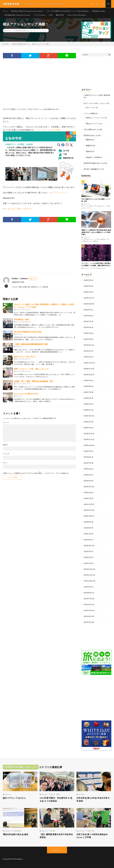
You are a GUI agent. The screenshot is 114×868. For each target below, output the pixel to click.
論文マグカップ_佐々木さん (25, 357)
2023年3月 (87, 482)
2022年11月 (88, 505)
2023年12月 (88, 430)
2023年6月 (87, 465)
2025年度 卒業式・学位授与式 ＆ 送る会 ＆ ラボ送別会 (56, 792)
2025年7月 (87, 320)
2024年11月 (88, 366)
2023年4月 (87, 476)
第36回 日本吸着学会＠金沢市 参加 (28, 332)
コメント (6, 423)
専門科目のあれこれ (91, 135)
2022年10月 (88, 511)
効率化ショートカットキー (95, 118)
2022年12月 (88, 499)
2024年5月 (87, 401)
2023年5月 (87, 470)
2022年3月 (87, 546)
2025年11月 (88, 297)
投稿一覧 (32, 279)
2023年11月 (88, 436)
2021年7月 (87, 592)
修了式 (53, 787)
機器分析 (89, 139)
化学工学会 (91, 824)
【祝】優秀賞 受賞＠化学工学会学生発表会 (56, 829)
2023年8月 (87, 453)
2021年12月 (88, 563)
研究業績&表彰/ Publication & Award (17, 15)
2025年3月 (87, 343)
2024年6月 (87, 395)
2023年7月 (87, 459)
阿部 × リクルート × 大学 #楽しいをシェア (31, 369)
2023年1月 (87, 494)
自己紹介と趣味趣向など (92, 168)
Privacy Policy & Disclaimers (77, 15)
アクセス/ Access (40, 15)
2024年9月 (87, 378)
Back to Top (57, 844)
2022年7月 (87, 528)
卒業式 (58, 787)
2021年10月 (88, 575)
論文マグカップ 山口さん (14, 791)
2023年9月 (87, 447)
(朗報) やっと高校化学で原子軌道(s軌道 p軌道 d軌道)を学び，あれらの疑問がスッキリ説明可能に (96, 231)
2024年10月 (88, 372)
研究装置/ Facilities (100, 11)
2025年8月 (87, 314)
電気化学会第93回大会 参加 (16, 827)
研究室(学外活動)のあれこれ (24, 31)
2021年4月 (87, 609)
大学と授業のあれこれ (91, 129)
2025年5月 (87, 331)
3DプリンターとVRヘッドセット (95, 104)
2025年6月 (87, 325)
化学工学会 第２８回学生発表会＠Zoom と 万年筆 (92, 829)
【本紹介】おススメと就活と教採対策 (97, 95)
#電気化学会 (18, 824)
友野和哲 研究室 (22, 863)
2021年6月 (87, 598)
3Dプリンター (91, 108)
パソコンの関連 (89, 114)
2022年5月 (87, 540)
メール (6, 454)
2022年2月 (87, 552)
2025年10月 (88, 302)
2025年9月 (87, 308)
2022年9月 (87, 517)
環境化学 (89, 151)
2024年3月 (87, 412)
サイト (5, 463)
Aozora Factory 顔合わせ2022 (26, 394)
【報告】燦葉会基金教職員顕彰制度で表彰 (31, 345)
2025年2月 (87, 349)
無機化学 (89, 145)
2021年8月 (87, 586)
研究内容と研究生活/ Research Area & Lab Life (27, 11)
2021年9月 (87, 581)
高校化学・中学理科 (93, 157)
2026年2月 (87, 291)
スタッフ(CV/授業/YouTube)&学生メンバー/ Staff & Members (68, 11)
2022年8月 (87, 523)
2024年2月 (87, 418)
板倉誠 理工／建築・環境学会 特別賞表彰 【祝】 (34, 382)
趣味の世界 (60, 15)
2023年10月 (88, 441)
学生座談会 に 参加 (21, 320)
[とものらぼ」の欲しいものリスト (19, 209)
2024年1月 (87, 424)
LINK (51, 15)
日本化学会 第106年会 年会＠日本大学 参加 (93, 792)
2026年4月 (87, 279)
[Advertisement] (39, 86)
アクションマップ (41, 31)
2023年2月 (87, 488)
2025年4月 (87, 337)
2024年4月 (87, 407)
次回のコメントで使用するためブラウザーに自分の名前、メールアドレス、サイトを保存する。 (36, 474)
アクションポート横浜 (51, 130)
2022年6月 (87, 534)
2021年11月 (88, 569)
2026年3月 (87, 285)
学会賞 (53, 824)
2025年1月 (87, 354)
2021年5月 (87, 604)
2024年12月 (88, 360)
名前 (5, 445)
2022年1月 (87, 557)
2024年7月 (87, 389)
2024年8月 (87, 383)
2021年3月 (87, 615)
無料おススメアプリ (93, 123)
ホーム (5, 11)
